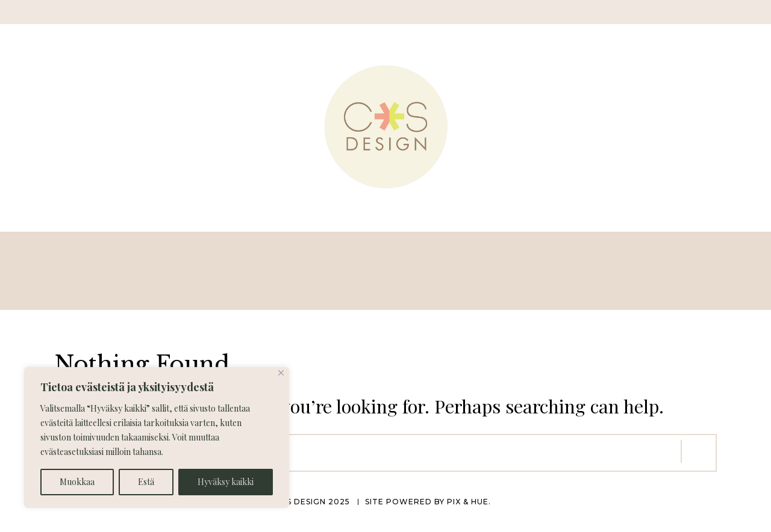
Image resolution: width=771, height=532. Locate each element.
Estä (146, 482)
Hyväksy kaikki (226, 482)
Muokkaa (77, 482)
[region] (157, 438)
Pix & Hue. (469, 502)
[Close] (281, 373)
